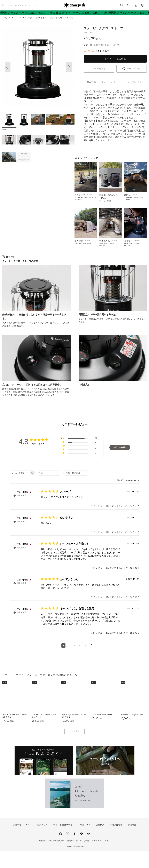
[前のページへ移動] (57, 662)
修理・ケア (85, 841)
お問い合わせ (116, 841)
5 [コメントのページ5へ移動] (86, 662)
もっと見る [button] (74, 748)
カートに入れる (118, 59)
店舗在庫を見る (99, 69)
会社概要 (132, 841)
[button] (69, 67)
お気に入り (129, 7)
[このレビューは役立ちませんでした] (136, 523)
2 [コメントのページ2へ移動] (69, 662)
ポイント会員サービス (64, 841)
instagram (61, 850)
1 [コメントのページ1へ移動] (63, 662)
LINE (81, 850)
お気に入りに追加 (134, 69)
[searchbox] (20, 490)
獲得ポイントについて (110, 45)
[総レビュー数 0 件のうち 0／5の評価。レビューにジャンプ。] (97, 51)
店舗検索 (100, 841)
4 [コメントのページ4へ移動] (80, 662)
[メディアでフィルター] (76, 490)
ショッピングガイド (22, 841)
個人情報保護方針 (57, 857)
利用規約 (42, 857)
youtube (88, 850)
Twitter (68, 850)
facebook (74, 850)
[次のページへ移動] (92, 662)
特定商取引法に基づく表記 (78, 857)
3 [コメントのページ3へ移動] (74, 662)
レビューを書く (120, 464)
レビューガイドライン (101, 857)
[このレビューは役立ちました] (131, 523)
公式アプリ (43, 841)
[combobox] (49, 490)
